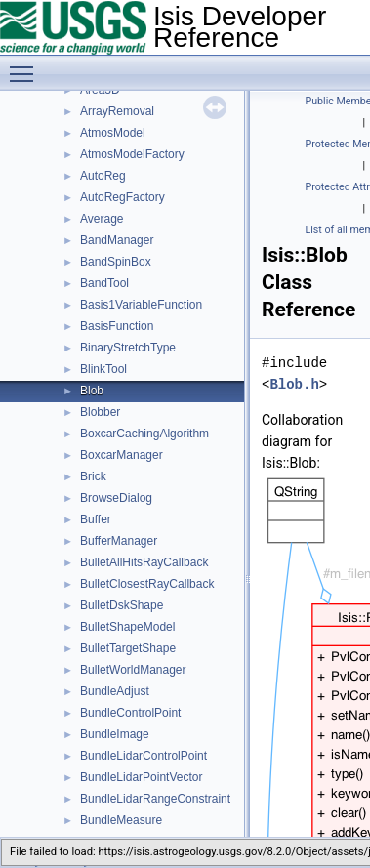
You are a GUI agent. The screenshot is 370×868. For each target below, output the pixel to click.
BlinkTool (103, 369)
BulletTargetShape (128, 648)
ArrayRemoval (117, 111)
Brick (93, 476)
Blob (92, 391)
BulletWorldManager (133, 670)
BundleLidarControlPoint (144, 756)
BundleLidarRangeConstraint (155, 799)
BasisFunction (117, 326)
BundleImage (115, 734)
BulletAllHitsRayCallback (144, 562)
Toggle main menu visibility (26, 65)
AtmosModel (113, 133)
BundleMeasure (121, 820)
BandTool (104, 283)
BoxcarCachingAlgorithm (144, 434)
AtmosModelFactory (132, 154)
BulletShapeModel (127, 627)
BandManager (117, 240)
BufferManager (119, 541)
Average (102, 219)
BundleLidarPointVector (141, 777)
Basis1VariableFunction (141, 305)
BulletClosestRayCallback (147, 584)
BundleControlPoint (130, 713)
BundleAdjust (115, 691)
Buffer (96, 519)
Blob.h (294, 384)
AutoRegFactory (123, 197)
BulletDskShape (122, 605)
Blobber (100, 412)
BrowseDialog (116, 498)
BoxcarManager (122, 455)
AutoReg (103, 176)
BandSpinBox (116, 262)
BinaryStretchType (128, 348)
